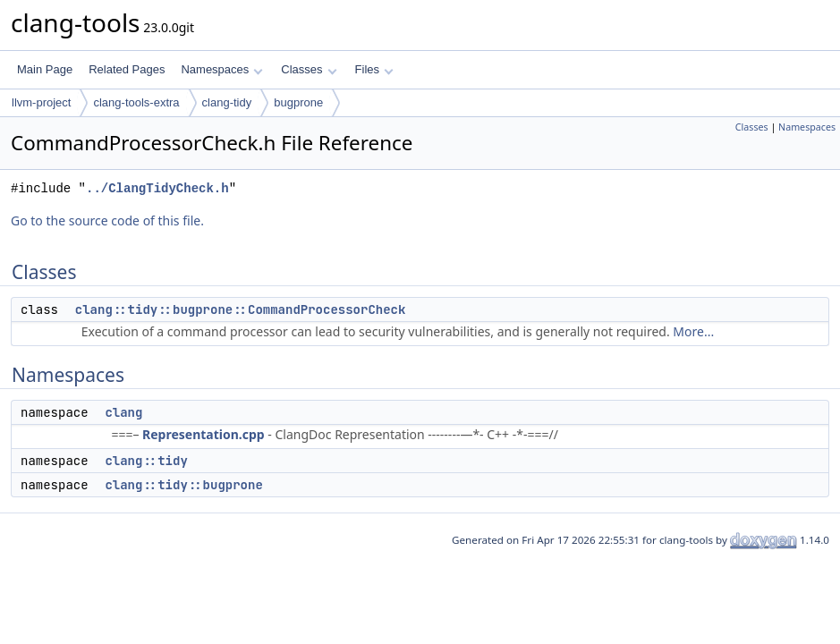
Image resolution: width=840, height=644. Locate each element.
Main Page (45, 69)
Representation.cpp (204, 434)
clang (123, 412)
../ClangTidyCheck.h (157, 188)
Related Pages (127, 69)
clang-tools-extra (136, 102)
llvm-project (41, 102)
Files (374, 69)
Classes (309, 69)
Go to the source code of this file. (107, 220)
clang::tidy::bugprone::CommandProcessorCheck (241, 309)
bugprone (298, 102)
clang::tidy (146, 461)
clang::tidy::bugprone (183, 485)
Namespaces (221, 69)
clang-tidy (227, 102)
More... (693, 331)
